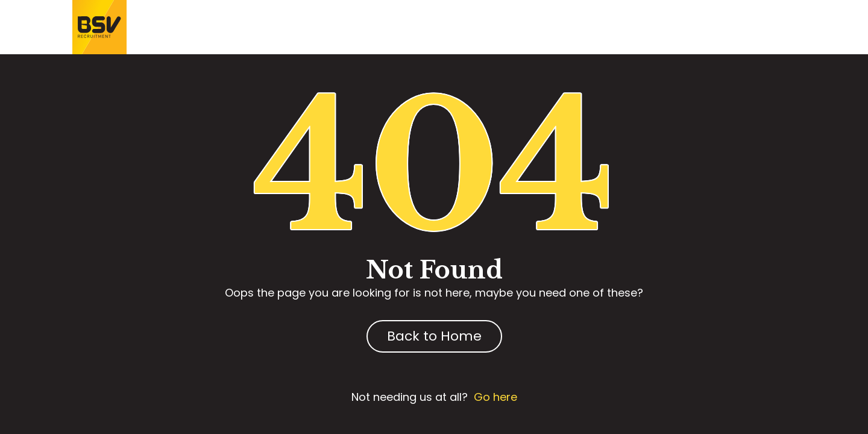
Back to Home (434, 336)
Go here (495, 397)
